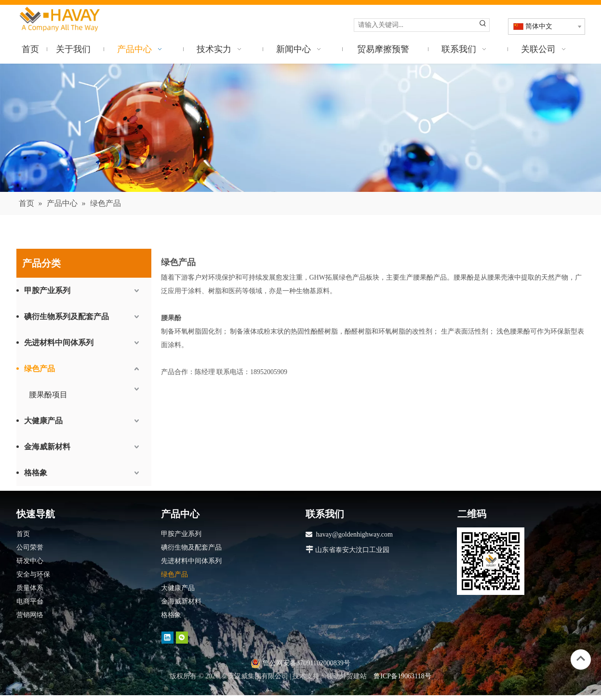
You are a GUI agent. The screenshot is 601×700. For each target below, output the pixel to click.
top (581, 659)
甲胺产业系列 (47, 290)
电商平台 (30, 601)
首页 (23, 534)
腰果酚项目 (48, 395)
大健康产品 (43, 421)
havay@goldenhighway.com (354, 534)
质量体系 (30, 588)
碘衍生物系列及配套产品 (67, 316)
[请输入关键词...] (415, 25)
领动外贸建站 (347, 676)
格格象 (36, 473)
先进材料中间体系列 (59, 343)
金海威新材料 (47, 447)
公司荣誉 (30, 547)
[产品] (300, 128)
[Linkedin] (167, 637)
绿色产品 (40, 369)
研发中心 (30, 561)
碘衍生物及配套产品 (191, 547)
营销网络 (30, 615)
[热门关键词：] (483, 25)
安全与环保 (33, 574)
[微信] (182, 637)
